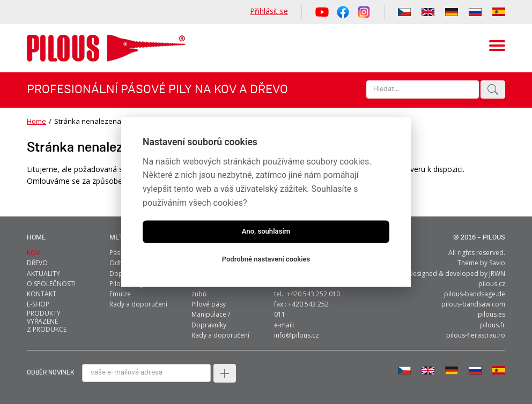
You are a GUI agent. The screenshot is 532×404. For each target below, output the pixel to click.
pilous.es (492, 314)
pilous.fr (493, 325)
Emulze (120, 294)
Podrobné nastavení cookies (266, 260)
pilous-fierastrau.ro (476, 335)
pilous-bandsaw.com (473, 304)
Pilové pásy (209, 304)
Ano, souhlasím (266, 232)
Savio (497, 263)
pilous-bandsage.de (475, 294)
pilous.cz (492, 284)
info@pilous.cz (296, 335)
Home (36, 121)
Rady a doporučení (138, 304)
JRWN (497, 274)
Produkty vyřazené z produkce (47, 321)
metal (120, 238)
